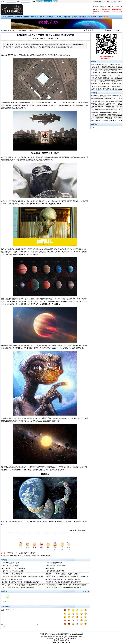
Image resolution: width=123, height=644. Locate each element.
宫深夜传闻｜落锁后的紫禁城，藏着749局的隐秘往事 (63, 582)
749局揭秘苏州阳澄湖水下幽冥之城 (13, 568)
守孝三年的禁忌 (51, 568)
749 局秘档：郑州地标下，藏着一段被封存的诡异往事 (63, 588)
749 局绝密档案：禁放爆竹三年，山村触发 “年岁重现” (63, 579)
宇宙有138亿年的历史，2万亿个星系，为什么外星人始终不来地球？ (29, 556)
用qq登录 (47, 1)
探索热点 (75, 17)
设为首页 (96, 7)
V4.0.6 (68, 642)
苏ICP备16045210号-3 (61, 640)
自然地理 (26, 17)
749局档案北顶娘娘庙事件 (10, 563)
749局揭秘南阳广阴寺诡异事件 (56, 566)
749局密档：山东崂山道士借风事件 (13, 571)
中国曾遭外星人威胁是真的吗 (101, 75)
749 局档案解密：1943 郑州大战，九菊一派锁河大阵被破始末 (66, 585)
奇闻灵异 (42, 17)
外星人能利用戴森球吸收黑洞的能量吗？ (105, 115)
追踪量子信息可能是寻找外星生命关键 (104, 110)
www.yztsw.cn (52, 634)
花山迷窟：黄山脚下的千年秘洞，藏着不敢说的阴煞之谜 (20, 582)
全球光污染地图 (93, 17)
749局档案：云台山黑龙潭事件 (12, 574)
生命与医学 (34, 17)
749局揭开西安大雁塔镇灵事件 (56, 571)
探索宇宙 (50, 17)
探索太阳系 (18, 17)
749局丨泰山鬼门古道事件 (10, 566)
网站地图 (119, 7)
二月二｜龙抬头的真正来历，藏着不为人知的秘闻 (18, 588)
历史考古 (10, 17)
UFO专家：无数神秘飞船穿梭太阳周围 (104, 70)
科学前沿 (67, 17)
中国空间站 (83, 17)
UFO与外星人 (59, 17)
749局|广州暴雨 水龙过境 (54, 563)
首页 (15, 31)
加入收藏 (103, 7)
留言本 (102, 17)
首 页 (4, 17)
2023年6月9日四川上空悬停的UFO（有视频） (22, 553)
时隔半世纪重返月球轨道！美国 (12, 579)
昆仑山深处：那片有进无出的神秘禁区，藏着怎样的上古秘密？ (22, 577)
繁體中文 (111, 7)
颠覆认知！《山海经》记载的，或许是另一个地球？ (63, 574)
